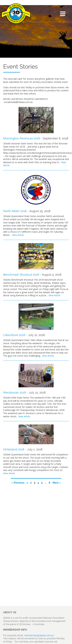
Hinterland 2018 (14, 449)
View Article (18, 235)
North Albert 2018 (15, 211)
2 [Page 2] (31, 483)
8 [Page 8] (49, 483)
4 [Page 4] (38, 483)
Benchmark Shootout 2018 (21, 275)
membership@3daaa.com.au (39, 635)
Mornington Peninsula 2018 (22, 138)
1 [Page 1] (27, 483)
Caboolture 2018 (14, 335)
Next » (57, 483)
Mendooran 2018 (15, 393)
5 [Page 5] (42, 483)
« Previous (18, 483)
